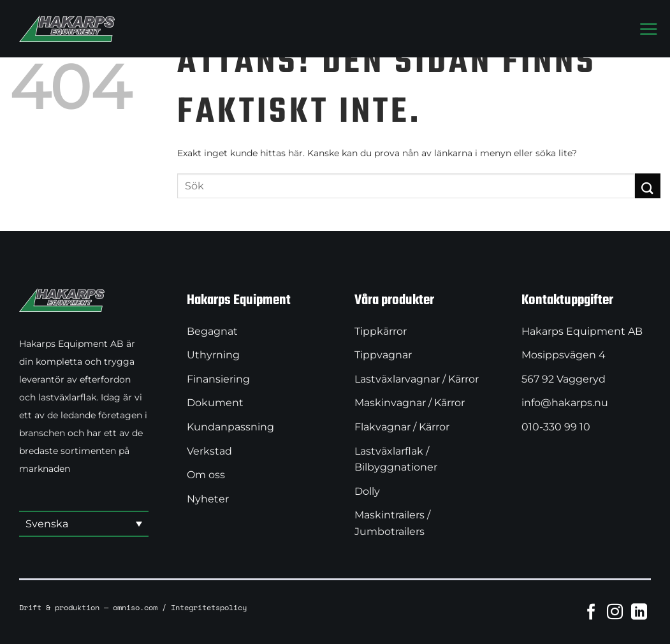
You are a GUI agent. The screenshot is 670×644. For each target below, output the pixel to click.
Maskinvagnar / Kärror (410, 403)
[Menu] (648, 29)
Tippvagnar (383, 355)
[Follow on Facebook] (591, 611)
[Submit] (648, 186)
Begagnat (212, 331)
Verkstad (209, 451)
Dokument (215, 403)
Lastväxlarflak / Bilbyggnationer (396, 459)
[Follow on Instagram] (615, 611)
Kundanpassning (230, 427)
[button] (84, 524)
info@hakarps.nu (565, 403)
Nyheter (208, 499)
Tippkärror (381, 331)
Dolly (367, 491)
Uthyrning (213, 355)
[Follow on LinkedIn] (639, 611)
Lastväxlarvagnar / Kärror (417, 379)
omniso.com (135, 607)
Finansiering (218, 379)
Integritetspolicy (209, 607)
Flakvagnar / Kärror (402, 427)
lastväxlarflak (67, 397)
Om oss (206, 475)
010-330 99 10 (556, 427)
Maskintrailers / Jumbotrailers (392, 523)
